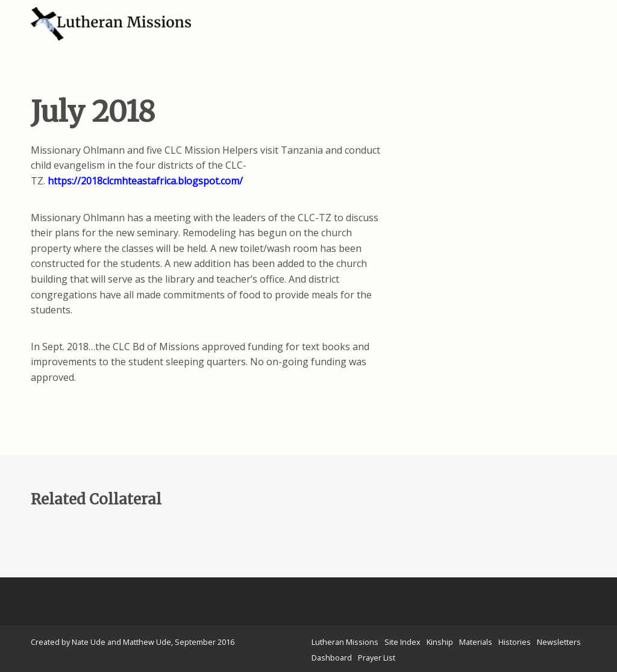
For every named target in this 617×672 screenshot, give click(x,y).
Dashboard (332, 658)
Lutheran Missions (345, 642)
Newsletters (559, 642)
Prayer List (377, 658)
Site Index (402, 642)
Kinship (440, 642)
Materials (476, 642)
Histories (515, 642)
